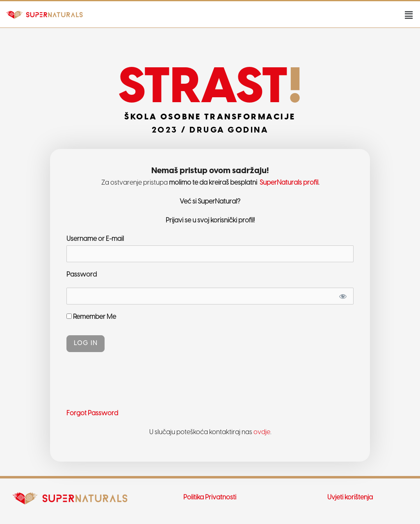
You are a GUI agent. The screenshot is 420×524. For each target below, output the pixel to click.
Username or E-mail (95, 239)
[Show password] (343, 296)
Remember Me (91, 317)
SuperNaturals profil (288, 183)
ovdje (262, 432)
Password (82, 275)
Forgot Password (92, 413)
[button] (409, 15)
